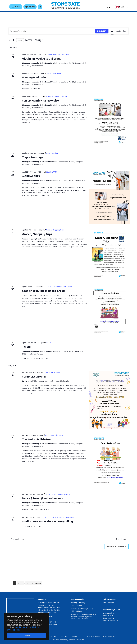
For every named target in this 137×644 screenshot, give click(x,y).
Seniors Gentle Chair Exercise (40, 100)
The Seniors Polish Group (38, 439)
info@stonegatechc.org (47, 612)
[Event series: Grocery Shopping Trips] (54, 230)
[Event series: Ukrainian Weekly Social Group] (56, 54)
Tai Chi (26, 347)
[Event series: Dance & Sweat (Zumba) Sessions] (57, 494)
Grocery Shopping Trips (37, 234)
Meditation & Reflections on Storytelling (48, 521)
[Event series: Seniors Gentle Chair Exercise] (55, 96)
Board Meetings (109, 618)
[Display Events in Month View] (118, 31)
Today (20, 40)
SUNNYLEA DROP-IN (34, 376)
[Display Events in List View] (112, 31)
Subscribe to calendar (115, 546)
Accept (27, 635)
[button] (30, 7)
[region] (27, 627)
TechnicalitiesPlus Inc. (76, 640)
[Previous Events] (10, 40)
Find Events (102, 31)
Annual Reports (108, 603)
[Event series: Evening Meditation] (52, 73)
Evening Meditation (35, 77)
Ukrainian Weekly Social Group (42, 58)
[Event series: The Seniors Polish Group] (53, 435)
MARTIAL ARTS (31, 176)
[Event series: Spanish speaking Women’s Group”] (59, 286)
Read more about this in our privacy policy (24, 629)
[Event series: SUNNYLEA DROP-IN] (52, 372)
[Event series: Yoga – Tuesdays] (51, 153)
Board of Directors (110, 615)
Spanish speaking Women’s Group (44, 291)
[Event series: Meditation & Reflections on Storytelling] (59, 517)
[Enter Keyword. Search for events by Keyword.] (52, 31)
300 (28, 583)
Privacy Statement (110, 636)
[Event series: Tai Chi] (48, 343)
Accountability (108, 613)
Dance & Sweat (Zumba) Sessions (43, 498)
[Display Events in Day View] (125, 31)
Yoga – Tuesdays (33, 157)
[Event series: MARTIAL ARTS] (51, 172)
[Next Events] (14, 40)
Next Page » (37, 583)
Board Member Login (111, 620)
